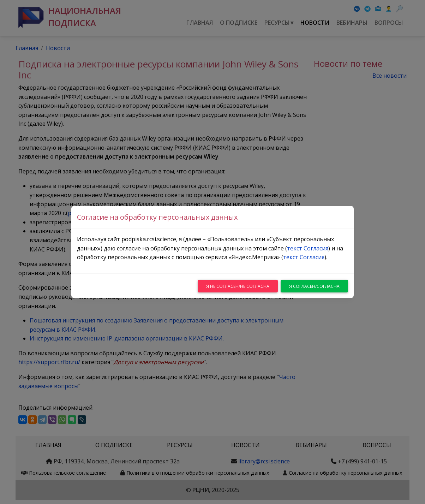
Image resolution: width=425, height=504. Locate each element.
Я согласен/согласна (314, 286)
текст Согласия (308, 248)
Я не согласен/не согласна (238, 286)
